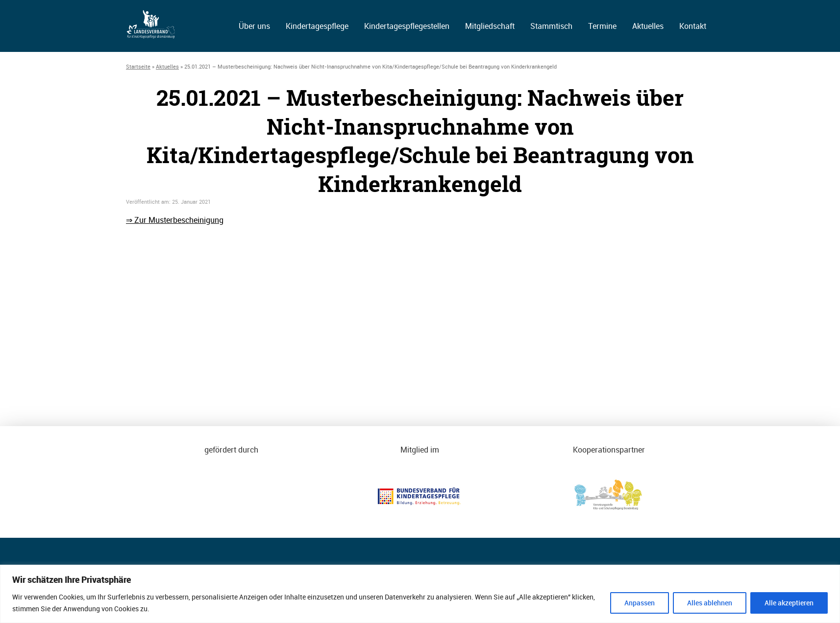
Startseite (138, 66)
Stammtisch (551, 26)
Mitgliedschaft (490, 26)
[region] (420, 594)
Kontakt (693, 26)
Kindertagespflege (317, 26)
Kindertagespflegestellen (407, 26)
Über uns (254, 26)
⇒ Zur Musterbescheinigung (175, 220)
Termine (602, 26)
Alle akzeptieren (789, 603)
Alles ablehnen (710, 603)
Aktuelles (648, 26)
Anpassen (640, 603)
